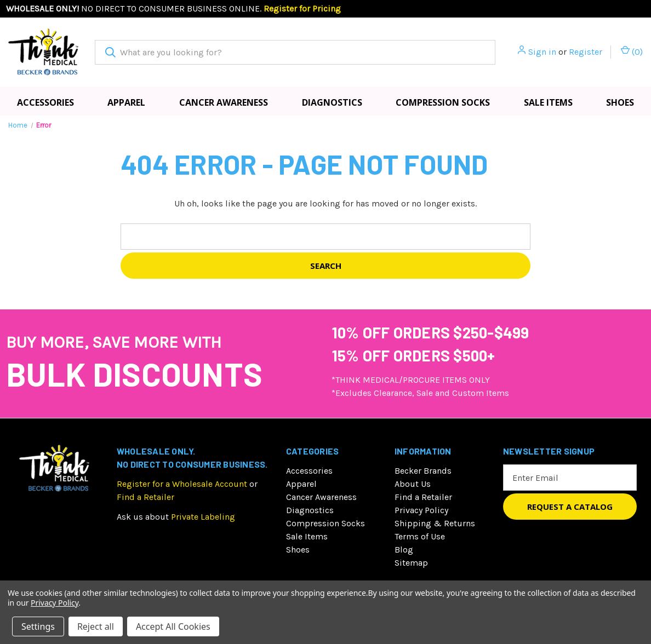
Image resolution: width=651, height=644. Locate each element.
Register (586, 52)
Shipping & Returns (435, 523)
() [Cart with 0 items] (632, 51)
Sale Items (548, 102)
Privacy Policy (421, 510)
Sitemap (411, 563)
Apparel (126, 102)
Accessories (45, 102)
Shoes (298, 550)
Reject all (96, 626)
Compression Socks (443, 102)
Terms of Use (420, 536)
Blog (404, 550)
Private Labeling (203, 517)
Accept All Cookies (173, 626)
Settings (38, 626)
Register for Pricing (302, 8)
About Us (413, 484)
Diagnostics (332, 102)
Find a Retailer (145, 497)
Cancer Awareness (224, 102)
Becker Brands (423, 471)
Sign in (542, 52)
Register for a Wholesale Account (182, 484)
